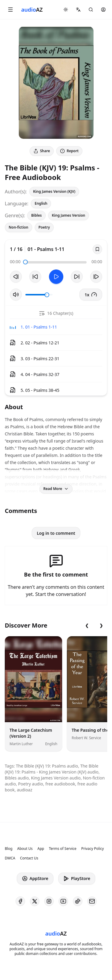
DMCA (10, 858)
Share (42, 151)
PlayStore (77, 879)
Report (69, 151)
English (41, 203)
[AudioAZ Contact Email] (92, 901)
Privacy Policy (93, 849)
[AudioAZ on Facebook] (20, 901)
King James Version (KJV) (54, 191)
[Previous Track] (16, 277)
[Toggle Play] (56, 277)
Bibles (36, 215)
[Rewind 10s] (35, 277)
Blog (9, 849)
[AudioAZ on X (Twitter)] (35, 901)
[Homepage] (32, 10)
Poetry (44, 227)
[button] (10, 10)
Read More (56, 489)
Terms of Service (63, 849)
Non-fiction (19, 227)
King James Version (69, 215)
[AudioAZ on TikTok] (78, 901)
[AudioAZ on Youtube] (63, 901)
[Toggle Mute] (16, 295)
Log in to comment (56, 533)
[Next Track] (96, 277)
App (41, 849)
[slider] (25, 262)
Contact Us (29, 858)
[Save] (97, 249)
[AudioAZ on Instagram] (49, 901)
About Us (25, 849)
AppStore (35, 879)
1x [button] (91, 295)
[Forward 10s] (77, 277)
